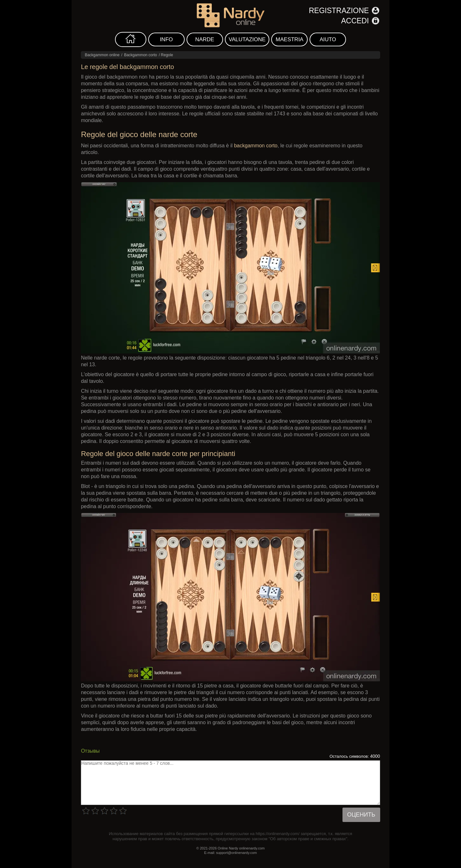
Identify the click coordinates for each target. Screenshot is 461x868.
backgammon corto (256, 146)
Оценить (361, 815)
